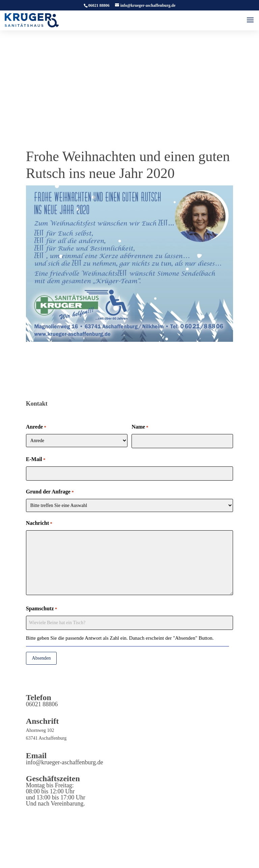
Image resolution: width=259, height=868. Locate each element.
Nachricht (39, 524)
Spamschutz (41, 609)
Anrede (36, 427)
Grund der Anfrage (50, 492)
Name (140, 427)
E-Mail (36, 460)
